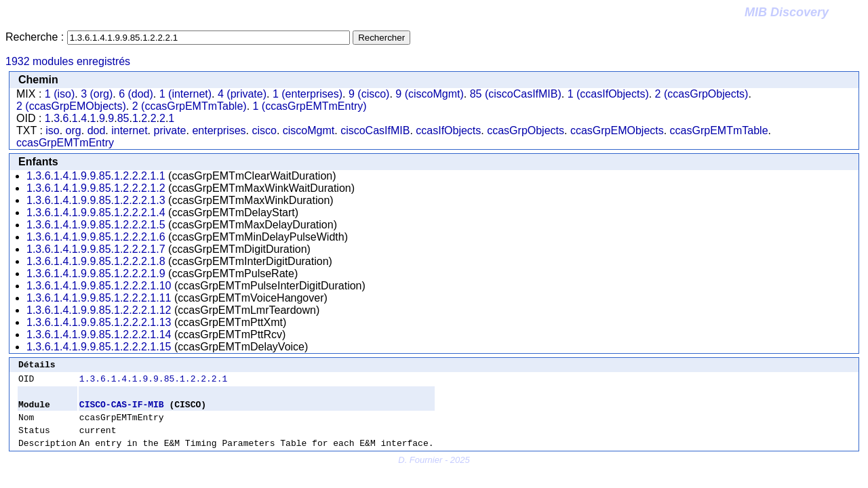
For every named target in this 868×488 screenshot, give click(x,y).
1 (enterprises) (308, 94)
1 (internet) (185, 94)
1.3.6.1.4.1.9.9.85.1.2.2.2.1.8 (96, 261)
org (74, 130)
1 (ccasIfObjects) (608, 94)
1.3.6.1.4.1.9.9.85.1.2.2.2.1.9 (96, 273)
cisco (264, 130)
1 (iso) (60, 94)
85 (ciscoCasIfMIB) (516, 94)
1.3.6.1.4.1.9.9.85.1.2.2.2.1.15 (99, 347)
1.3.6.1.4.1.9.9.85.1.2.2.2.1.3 (96, 200)
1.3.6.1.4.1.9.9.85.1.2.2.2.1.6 (96, 237)
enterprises (219, 130)
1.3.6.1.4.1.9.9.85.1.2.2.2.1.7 (96, 249)
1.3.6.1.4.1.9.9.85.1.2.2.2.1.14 (99, 334)
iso (52, 130)
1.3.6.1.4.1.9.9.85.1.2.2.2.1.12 (99, 310)
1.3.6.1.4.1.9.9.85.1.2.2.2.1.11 (99, 298)
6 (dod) (136, 94)
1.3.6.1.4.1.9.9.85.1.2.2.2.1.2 (96, 188)
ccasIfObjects (448, 130)
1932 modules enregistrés (68, 61)
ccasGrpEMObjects (617, 130)
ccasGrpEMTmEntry (65, 143)
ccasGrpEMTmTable (719, 130)
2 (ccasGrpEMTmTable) (190, 106)
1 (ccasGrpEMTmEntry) (310, 106)
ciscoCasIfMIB (375, 130)
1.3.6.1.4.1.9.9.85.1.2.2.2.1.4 (96, 212)
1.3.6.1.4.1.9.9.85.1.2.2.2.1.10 (99, 286)
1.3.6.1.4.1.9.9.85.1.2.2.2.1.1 (96, 176)
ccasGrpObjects (526, 130)
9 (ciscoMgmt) (429, 94)
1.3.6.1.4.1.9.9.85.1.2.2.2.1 (153, 382)
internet (129, 130)
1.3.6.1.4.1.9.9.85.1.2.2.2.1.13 (99, 322)
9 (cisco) (369, 94)
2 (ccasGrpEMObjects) (71, 106)
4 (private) (242, 94)
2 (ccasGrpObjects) (702, 94)
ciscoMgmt (309, 130)
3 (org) (97, 94)
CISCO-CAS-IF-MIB (122, 410)
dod (97, 130)
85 (123, 118)
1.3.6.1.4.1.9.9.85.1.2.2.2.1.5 (96, 225)
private (170, 130)
